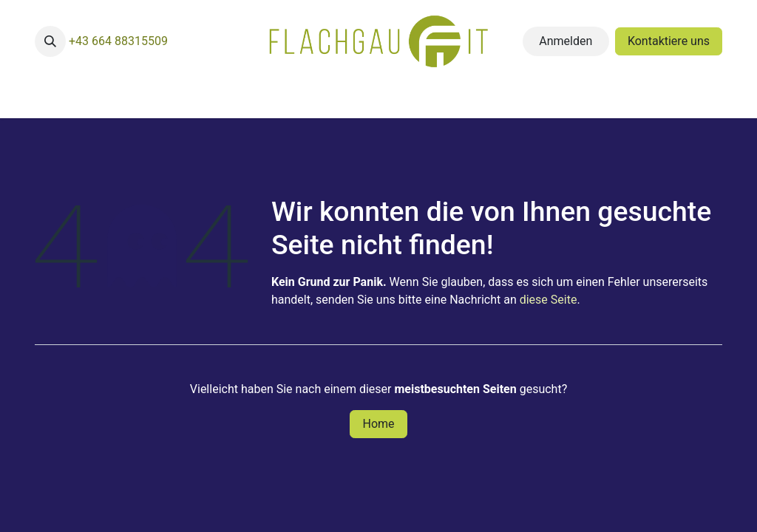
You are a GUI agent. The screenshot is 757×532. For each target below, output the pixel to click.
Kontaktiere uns (669, 41)
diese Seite (549, 300)
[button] (50, 41)
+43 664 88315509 (118, 41)
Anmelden (566, 41)
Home (378, 424)
